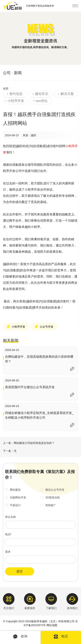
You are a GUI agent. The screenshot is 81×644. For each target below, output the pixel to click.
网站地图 (52, 625)
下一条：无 (10, 451)
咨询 (20, 637)
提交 (20, 571)
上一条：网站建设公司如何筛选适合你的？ (29, 443)
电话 (61, 637)
